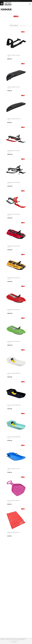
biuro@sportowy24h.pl (15, 1)
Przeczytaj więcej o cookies (14, 642)
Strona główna (4, 7)
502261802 (4, 1)
